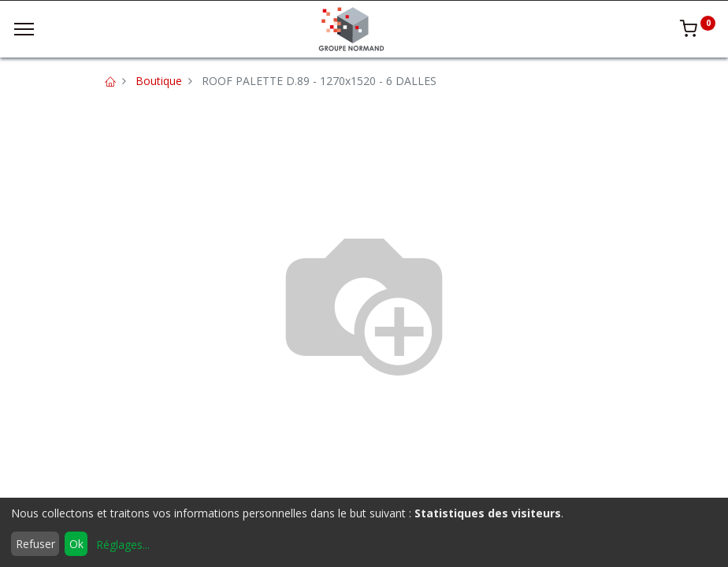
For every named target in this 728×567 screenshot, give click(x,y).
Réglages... (123, 545)
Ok (76, 544)
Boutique (159, 81)
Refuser (35, 544)
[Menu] (24, 29)
